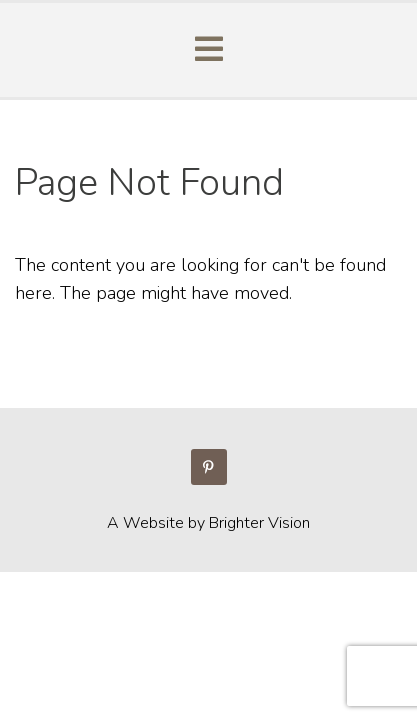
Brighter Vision (259, 523)
